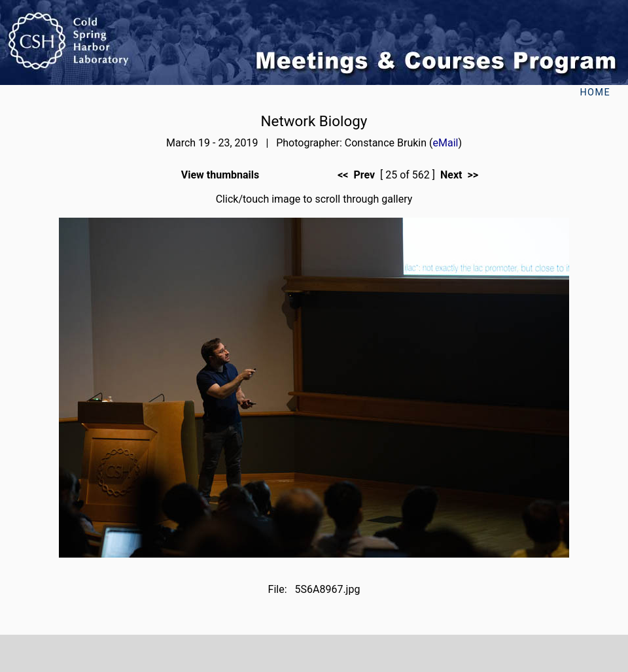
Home (595, 92)
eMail (446, 143)
